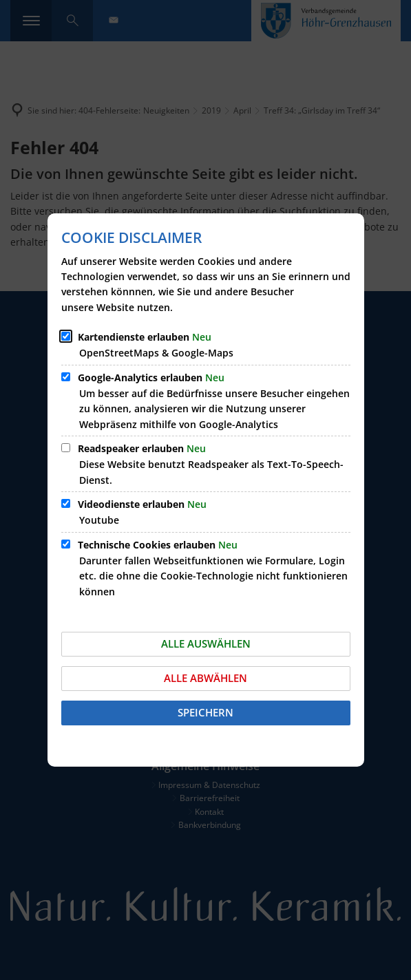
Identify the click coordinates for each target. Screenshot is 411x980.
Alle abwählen (205, 678)
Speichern (205, 712)
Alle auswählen (206, 643)
